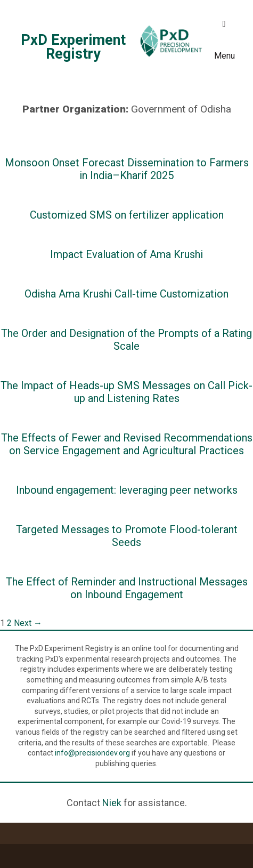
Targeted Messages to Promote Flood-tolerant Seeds (127, 536)
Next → (28, 623)
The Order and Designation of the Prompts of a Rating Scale (127, 340)
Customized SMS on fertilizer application (127, 215)
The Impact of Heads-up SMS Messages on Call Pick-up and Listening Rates (127, 392)
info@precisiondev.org (92, 753)
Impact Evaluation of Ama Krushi (127, 254)
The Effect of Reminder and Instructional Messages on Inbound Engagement (127, 588)
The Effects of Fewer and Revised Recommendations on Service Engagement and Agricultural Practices (127, 444)
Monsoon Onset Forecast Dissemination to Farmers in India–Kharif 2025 (127, 169)
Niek (112, 803)
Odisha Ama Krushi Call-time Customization (127, 294)
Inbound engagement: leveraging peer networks (127, 490)
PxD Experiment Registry (73, 47)
